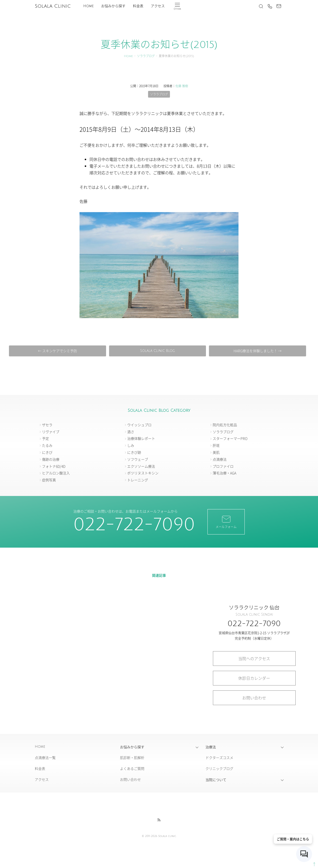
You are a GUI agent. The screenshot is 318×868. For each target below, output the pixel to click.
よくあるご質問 (132, 768)
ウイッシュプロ (139, 425)
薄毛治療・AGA (224, 473)
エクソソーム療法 (141, 466)
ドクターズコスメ (219, 757)
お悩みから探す (113, 6)
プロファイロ (223, 466)
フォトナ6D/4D (54, 466)
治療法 (211, 747)
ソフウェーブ (138, 459)
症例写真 (49, 480)
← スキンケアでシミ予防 (58, 351)
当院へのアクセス (254, 658)
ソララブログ (146, 56)
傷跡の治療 (51, 459)
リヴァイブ (51, 432)
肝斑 (216, 445)
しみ (131, 445)
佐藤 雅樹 (182, 86)
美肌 (216, 452)
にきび (47, 452)
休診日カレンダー (254, 678)
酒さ (131, 432)
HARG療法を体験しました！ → (258, 351)
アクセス (158, 6)
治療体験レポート (141, 438)
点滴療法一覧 (45, 757)
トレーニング (138, 480)
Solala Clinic (53, 6)
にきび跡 (134, 452)
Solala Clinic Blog (158, 351)
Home (88, 6)
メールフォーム (226, 522)
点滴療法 (220, 459)
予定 (45, 438)
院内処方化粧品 (225, 425)
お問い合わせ (254, 698)
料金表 (138, 6)
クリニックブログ (219, 768)
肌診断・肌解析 (132, 757)
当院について (216, 780)
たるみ (47, 445)
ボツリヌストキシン (143, 473)
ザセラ (47, 425)
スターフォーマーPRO (230, 438)
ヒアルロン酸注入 (56, 473)
